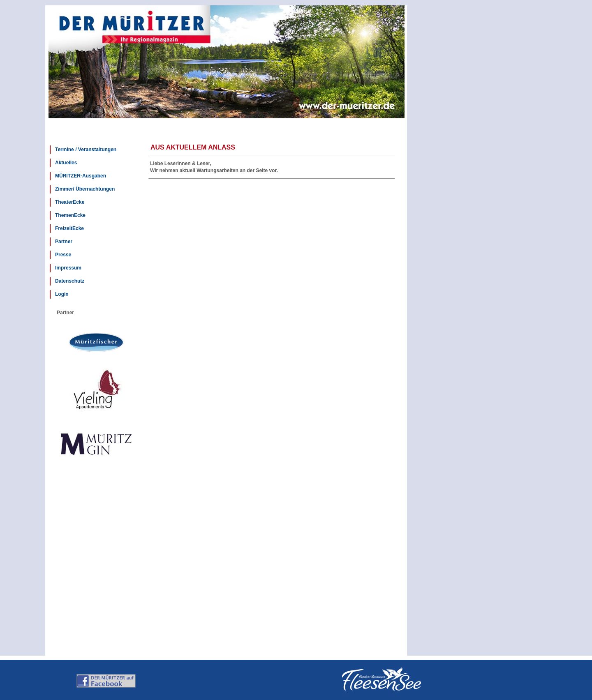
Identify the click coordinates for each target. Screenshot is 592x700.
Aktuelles (66, 163)
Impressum (68, 268)
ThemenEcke (70, 215)
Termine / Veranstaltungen (86, 150)
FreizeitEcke (69, 228)
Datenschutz (70, 281)
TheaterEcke (70, 202)
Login (62, 294)
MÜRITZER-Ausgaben (81, 176)
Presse (63, 255)
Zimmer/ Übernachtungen (85, 189)
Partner (64, 242)
